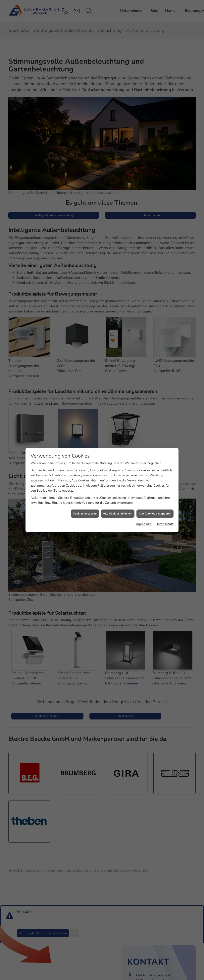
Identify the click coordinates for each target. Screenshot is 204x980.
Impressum (144, 524)
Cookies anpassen (85, 514)
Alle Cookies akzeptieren (155, 514)
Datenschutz (165, 524)
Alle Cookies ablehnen (118, 514)
